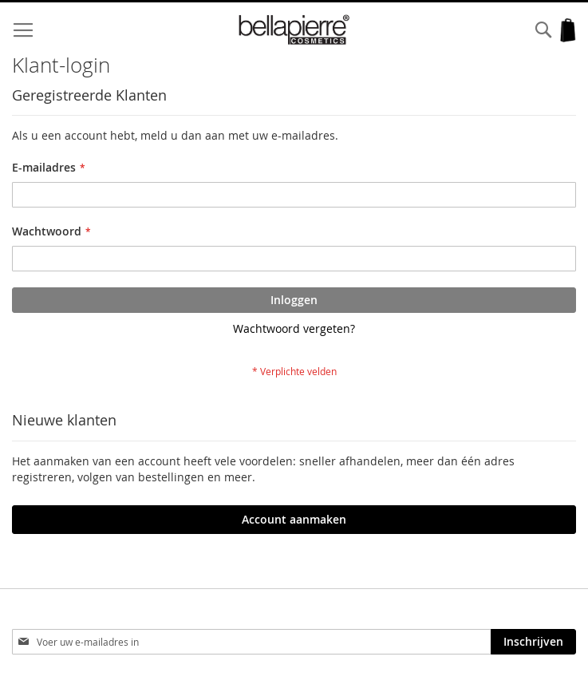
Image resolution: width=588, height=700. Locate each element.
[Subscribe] (533, 642)
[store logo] (294, 30)
